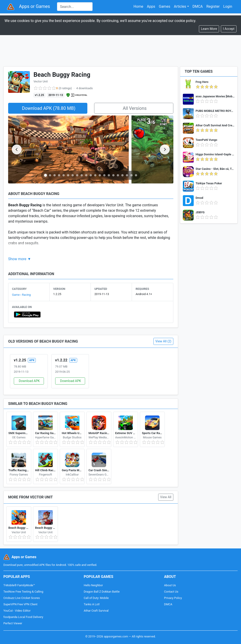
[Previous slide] (17, 149)
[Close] (229, 29)
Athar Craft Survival (96, 611)
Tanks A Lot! (92, 604)
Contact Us (171, 592)
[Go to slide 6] (68, 175)
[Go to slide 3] (55, 175)
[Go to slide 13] (100, 175)
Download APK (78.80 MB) (49, 108)
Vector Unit (41, 81)
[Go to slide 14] (104, 175)
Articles (180, 6)
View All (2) (163, 341)
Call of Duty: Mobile (96, 598)
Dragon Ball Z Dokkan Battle (102, 592)
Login (228, 6)
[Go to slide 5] (64, 175)
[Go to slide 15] (109, 175)
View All (166, 497)
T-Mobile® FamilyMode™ (19, 585)
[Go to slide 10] (86, 175)
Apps (151, 6)
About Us (170, 585)
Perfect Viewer (13, 623)
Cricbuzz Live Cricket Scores (22, 598)
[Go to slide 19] (127, 175)
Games (165, 6)
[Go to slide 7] (73, 175)
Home (138, 6)
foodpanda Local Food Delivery (23, 617)
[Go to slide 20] (131, 175)
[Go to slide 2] (50, 175)
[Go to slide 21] (136, 175)
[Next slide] (165, 149)
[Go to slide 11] (91, 175)
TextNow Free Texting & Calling (23, 592)
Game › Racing (21, 295)
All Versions (135, 108)
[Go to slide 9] (82, 175)
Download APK (29, 381)
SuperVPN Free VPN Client (20, 604)
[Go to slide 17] (118, 175)
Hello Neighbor (93, 585)
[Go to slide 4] (59, 175)
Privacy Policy (173, 598)
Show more (17, 259)
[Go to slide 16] (113, 175)
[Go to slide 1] (46, 175)
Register (213, 6)
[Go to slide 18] (122, 175)
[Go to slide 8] (77, 175)
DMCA (198, 6)
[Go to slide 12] (95, 175)
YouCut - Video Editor (17, 611)
